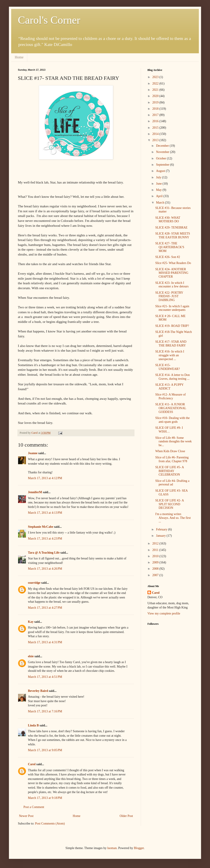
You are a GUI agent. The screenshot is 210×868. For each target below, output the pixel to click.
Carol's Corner (49, 20)
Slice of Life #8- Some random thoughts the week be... (173, 442)
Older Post (126, 816)
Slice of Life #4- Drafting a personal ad (172, 483)
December (163, 146)
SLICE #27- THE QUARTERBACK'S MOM (170, 247)
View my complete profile (164, 613)
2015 (156, 128)
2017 (156, 115)
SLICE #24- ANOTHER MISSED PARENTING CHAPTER (172, 273)
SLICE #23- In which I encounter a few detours (172, 285)
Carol (32, 764)
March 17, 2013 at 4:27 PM (45, 608)
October (161, 158)
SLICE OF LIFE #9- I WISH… (169, 430)
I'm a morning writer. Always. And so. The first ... (173, 518)
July (159, 177)
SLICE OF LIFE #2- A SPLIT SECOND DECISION (170, 504)
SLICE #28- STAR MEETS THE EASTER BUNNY (173, 235)
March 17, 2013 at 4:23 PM (45, 539)
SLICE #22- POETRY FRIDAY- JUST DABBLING (169, 296)
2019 (156, 102)
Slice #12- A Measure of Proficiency (170, 396)
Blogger (139, 848)
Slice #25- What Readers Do (173, 263)
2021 (156, 90)
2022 (156, 84)
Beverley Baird (38, 691)
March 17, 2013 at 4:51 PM (45, 677)
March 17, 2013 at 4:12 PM (45, 478)
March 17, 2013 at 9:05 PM (45, 750)
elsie (31, 656)
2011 (156, 550)
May (159, 190)
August (161, 171)
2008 (156, 569)
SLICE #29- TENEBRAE (171, 228)
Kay (31, 622)
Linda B (33, 725)
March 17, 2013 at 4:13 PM (45, 513)
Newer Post (26, 816)
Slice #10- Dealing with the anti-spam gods (172, 420)
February (162, 529)
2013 (156, 140)
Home (19, 57)
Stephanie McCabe (41, 527)
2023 (156, 77)
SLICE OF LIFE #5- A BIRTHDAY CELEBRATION (170, 471)
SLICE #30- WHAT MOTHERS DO (168, 220)
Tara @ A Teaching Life (44, 553)
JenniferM (35, 492)
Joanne (33, 453)
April (160, 196)
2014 (156, 134)
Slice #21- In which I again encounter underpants (172, 308)
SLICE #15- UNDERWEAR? (168, 367)
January (161, 536)
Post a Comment (34, 807)
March (160, 203)
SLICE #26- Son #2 (168, 257)
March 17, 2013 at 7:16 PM (45, 711)
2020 (156, 96)
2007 (156, 575)
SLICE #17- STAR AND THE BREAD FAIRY (171, 344)
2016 (156, 121)
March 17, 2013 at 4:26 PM (45, 569)
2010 (156, 556)
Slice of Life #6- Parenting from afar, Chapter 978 (172, 459)
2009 (156, 562)
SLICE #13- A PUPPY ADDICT (169, 387)
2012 (156, 543)
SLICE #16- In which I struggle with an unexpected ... (170, 355)
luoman (112, 848)
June (159, 184)
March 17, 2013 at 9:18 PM (45, 798)
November (163, 152)
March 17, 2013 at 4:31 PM (45, 642)
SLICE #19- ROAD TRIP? (172, 326)
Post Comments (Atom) (50, 824)
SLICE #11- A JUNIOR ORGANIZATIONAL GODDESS (171, 408)
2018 (156, 109)
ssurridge (34, 583)
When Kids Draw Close (170, 451)
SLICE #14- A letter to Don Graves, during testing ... (172, 377)
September (163, 165)
